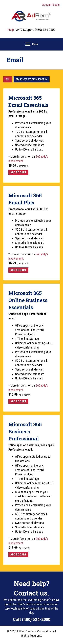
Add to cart (18, 172)
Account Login (51, 5)
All (8, 79)
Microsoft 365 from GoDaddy (32, 79)
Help (11, 30)
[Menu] (32, 44)
